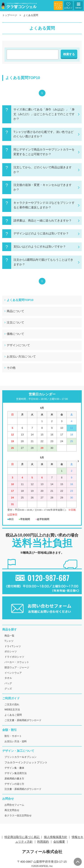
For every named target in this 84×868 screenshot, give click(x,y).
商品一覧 (9, 636)
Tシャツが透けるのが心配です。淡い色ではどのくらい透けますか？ (43, 134)
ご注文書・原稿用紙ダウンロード (23, 720)
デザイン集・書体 (14, 768)
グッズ (8, 689)
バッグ (8, 683)
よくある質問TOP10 (20, 300)
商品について (15, 311)
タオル (8, 678)
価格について (15, 334)
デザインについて (18, 345)
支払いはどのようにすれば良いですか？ (40, 247)
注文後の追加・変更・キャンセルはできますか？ (43, 187)
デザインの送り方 (14, 784)
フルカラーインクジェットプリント (26, 762)
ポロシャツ (11, 651)
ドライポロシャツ (14, 657)
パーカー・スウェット (17, 662)
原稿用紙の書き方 (14, 779)
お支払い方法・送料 (16, 741)
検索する (69, 54)
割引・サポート (13, 736)
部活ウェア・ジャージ (17, 667)
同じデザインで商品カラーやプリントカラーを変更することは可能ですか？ (44, 152)
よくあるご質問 (13, 715)
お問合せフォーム (14, 805)
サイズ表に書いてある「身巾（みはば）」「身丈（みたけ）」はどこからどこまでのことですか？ (44, 114)
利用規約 (43, 842)
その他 (11, 368)
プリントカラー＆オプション (20, 757)
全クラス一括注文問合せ (18, 815)
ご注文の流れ (12, 704)
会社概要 (59, 842)
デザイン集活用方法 (16, 773)
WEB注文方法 (12, 709)
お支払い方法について (21, 357)
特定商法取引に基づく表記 (22, 837)
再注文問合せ (12, 810)
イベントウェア (13, 673)
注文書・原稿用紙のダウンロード (23, 789)
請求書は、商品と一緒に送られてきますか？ (43, 221)
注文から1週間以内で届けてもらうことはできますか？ (43, 262)
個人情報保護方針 (56, 837)
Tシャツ (9, 641)
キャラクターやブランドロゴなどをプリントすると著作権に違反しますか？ (44, 205)
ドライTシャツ (13, 646)
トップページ (10, 15)
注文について (15, 322)
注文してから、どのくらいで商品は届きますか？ (43, 170)
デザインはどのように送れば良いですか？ (41, 233)
